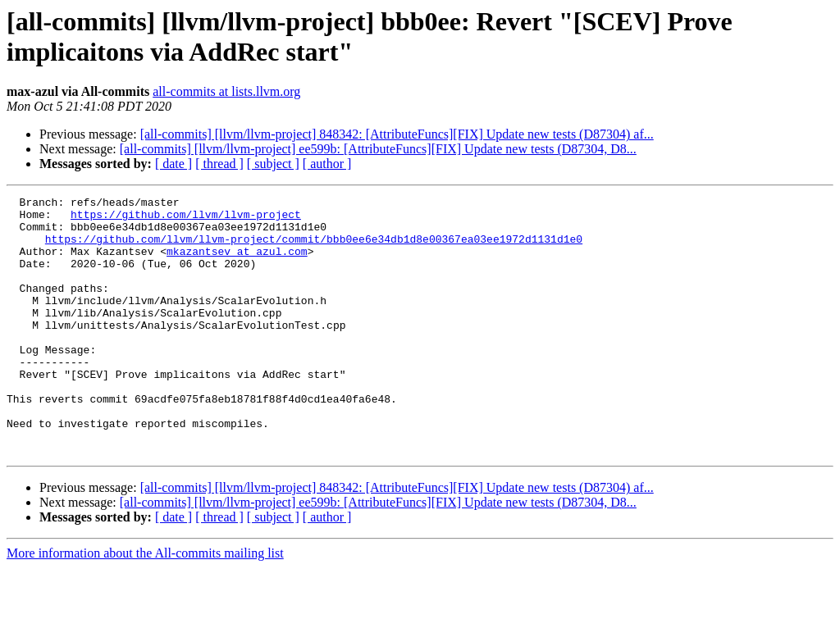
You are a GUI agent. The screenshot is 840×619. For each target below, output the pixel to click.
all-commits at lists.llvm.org (226, 91)
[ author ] (327, 164)
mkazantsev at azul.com (237, 263)
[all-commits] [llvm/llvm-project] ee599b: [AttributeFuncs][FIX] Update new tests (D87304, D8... (378, 149)
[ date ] (173, 164)
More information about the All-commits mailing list (145, 605)
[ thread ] (219, 164)
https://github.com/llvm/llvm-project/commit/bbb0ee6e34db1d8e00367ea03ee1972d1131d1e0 (314, 248)
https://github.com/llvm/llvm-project (186, 219)
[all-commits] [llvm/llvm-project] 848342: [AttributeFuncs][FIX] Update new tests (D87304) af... (397, 134)
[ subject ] (273, 164)
